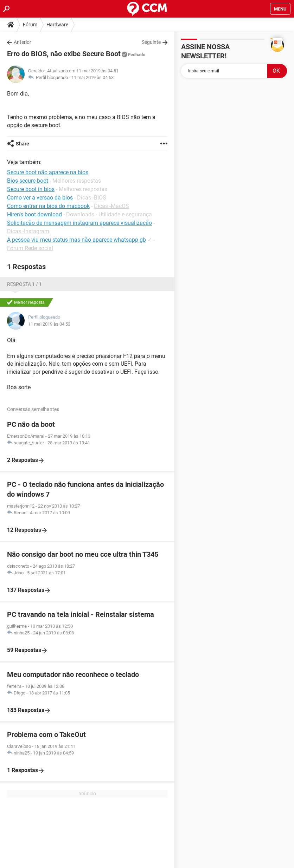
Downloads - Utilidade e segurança (109, 214)
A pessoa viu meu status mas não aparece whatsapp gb (76, 240)
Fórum (30, 25)
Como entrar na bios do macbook (48, 206)
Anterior (23, 42)
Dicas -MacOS (111, 206)
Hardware (57, 25)
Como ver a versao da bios (40, 198)
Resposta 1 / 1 (24, 284)
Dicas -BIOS (92, 198)
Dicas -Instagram (28, 231)
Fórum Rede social (30, 248)
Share (23, 144)
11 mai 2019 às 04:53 (92, 77)
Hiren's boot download (34, 214)
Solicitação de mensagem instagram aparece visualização (79, 223)
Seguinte (151, 42)
